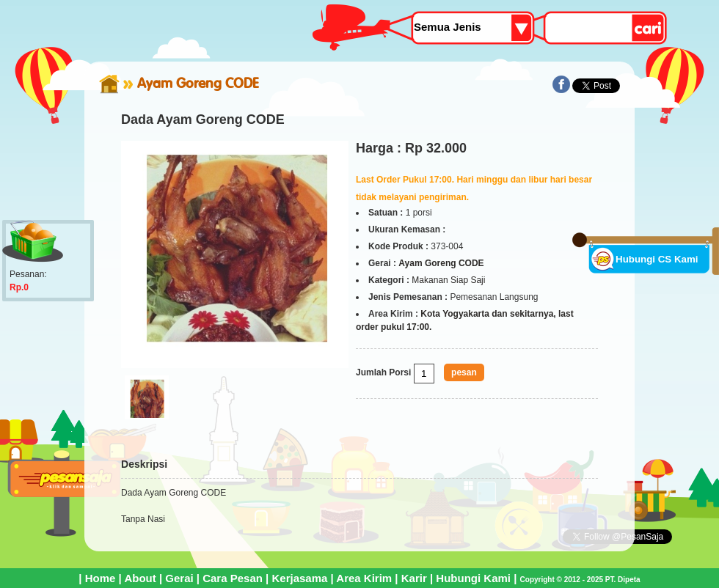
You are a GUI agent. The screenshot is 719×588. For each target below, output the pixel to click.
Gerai (179, 578)
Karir (414, 578)
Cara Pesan (233, 578)
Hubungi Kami (473, 578)
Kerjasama (299, 578)
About (140, 578)
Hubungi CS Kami (657, 259)
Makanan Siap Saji (448, 280)
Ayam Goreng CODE (198, 83)
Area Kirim (364, 578)
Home (101, 578)
